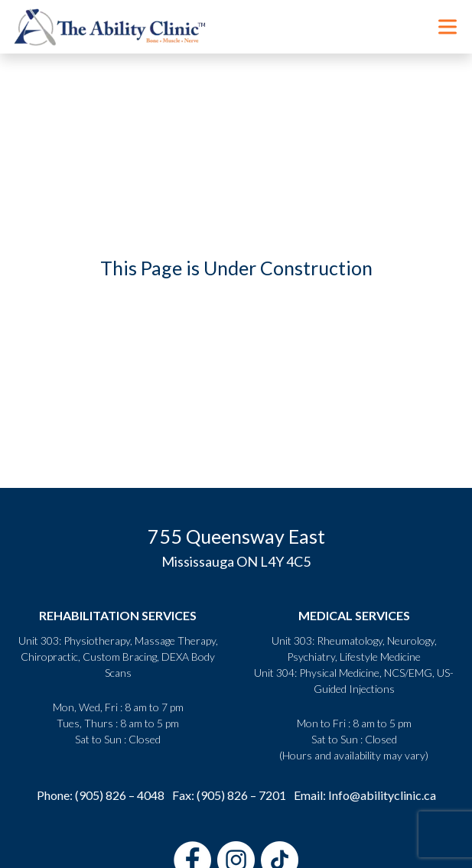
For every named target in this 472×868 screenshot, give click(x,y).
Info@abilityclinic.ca (382, 795)
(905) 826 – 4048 (120, 795)
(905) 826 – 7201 (241, 795)
